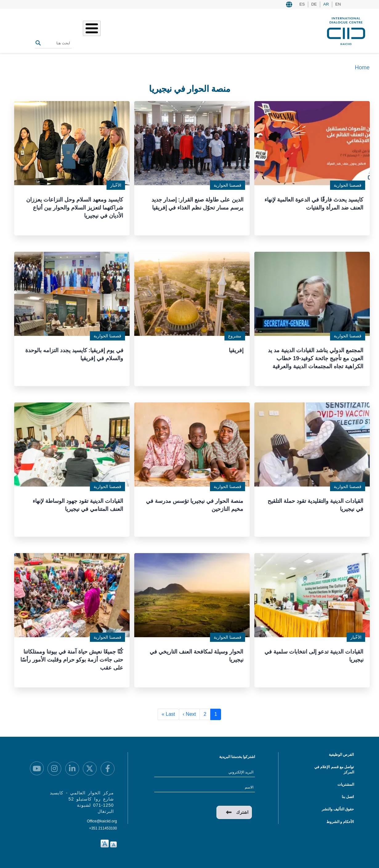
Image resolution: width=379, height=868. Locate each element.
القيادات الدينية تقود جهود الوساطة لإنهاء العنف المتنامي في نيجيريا (78, 503)
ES (302, 4)
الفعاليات (124, 30)
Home (362, 67)
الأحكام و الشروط (340, 821)
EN (338, 4)
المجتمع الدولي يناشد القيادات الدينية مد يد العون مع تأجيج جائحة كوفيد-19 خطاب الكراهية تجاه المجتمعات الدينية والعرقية (316, 356)
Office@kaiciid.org (102, 820)
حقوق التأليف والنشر (338, 808)
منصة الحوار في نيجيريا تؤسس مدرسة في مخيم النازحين (195, 503)
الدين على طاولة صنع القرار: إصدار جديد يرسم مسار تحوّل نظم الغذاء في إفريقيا (198, 202)
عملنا (163, 30)
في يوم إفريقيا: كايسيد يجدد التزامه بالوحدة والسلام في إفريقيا (74, 352)
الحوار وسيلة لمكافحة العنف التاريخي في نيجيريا (196, 653)
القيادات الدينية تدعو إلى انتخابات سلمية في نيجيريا (314, 653)
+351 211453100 (103, 827)
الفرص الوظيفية (341, 753)
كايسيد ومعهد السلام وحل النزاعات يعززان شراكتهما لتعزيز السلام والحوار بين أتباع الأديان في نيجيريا (75, 206)
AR (326, 4)
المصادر (101, 30)
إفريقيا (236, 348)
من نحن (182, 30)
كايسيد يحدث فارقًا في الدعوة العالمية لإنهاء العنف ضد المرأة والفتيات (314, 202)
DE (314, 4)
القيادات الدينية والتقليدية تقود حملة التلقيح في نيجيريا (315, 503)
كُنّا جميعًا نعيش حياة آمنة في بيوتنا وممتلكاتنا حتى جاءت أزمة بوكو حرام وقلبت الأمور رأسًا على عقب (73, 657)
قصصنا (145, 30)
